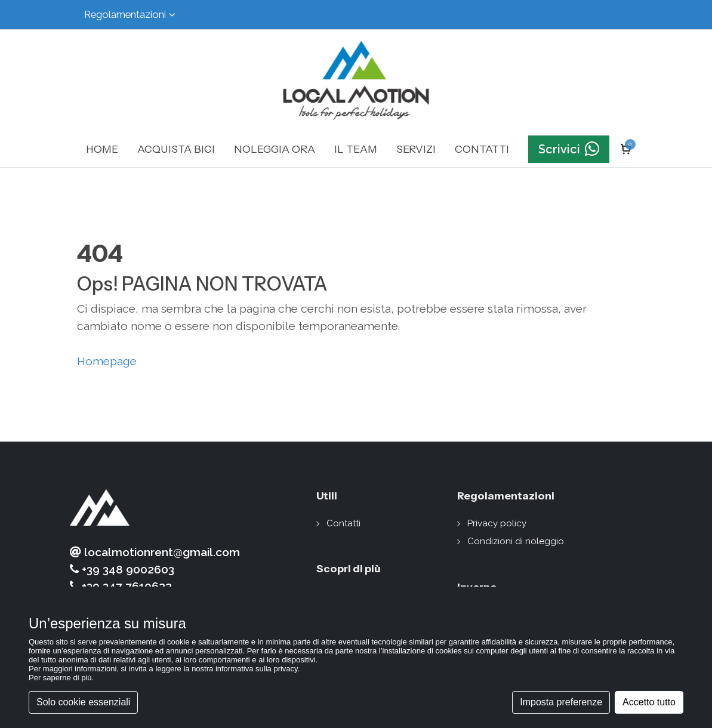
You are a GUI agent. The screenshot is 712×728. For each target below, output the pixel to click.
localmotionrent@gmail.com (155, 552)
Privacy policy (497, 523)
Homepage (107, 361)
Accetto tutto (649, 702)
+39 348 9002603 (122, 570)
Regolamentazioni (130, 15)
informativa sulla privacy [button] (257, 669)
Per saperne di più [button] (60, 678)
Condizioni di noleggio (516, 541)
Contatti (343, 523)
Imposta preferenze (561, 702)
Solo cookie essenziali (83, 702)
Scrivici (569, 149)
